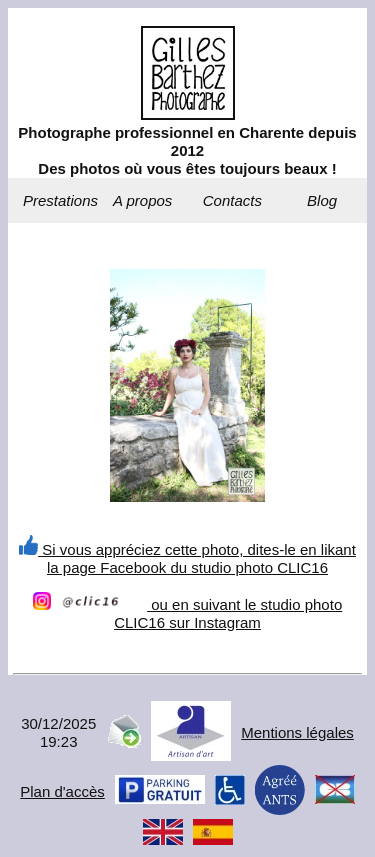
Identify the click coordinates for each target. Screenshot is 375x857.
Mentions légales (297, 732)
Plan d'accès (62, 791)
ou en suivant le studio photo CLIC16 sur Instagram (187, 613)
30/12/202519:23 (58, 732)
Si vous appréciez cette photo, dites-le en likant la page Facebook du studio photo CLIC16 (187, 558)
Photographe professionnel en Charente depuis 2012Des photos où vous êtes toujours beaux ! (187, 150)
